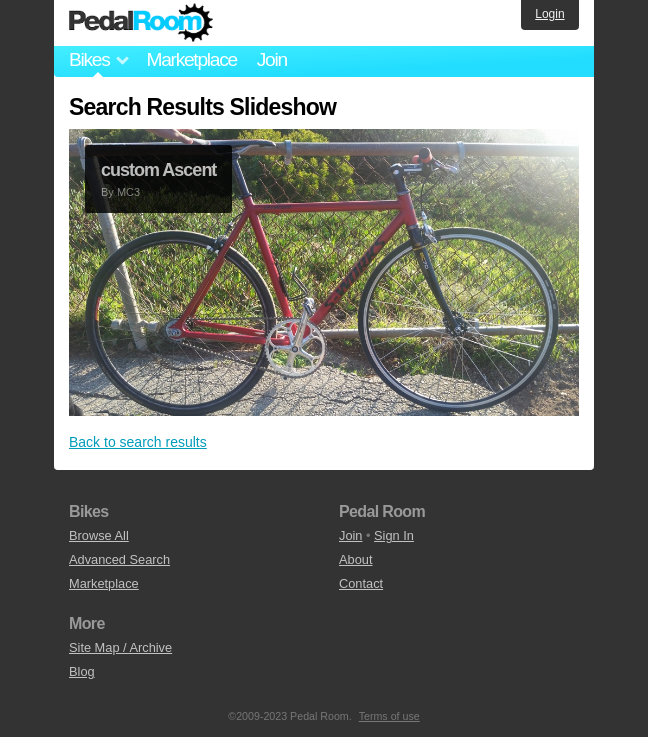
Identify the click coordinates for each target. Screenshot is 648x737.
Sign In (394, 535)
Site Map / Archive (120, 647)
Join (272, 59)
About (355, 559)
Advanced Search (119, 559)
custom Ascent (158, 170)
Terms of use (389, 716)
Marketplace (191, 59)
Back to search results (138, 442)
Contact (361, 583)
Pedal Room (141, 23)
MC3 (128, 192)
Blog (82, 671)
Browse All (99, 535)
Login (549, 14)
